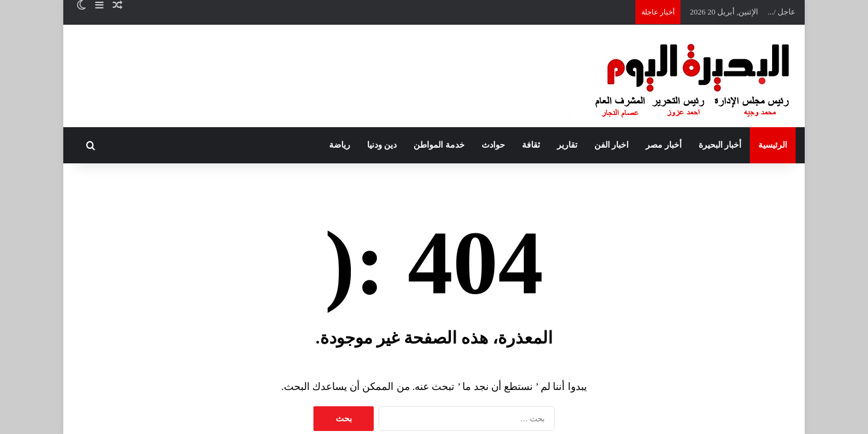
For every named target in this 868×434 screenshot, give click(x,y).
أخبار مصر (664, 145)
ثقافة (531, 145)
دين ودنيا (382, 145)
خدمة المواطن (439, 145)
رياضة (340, 145)
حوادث (493, 145)
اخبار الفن (612, 145)
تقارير (567, 145)
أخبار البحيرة (720, 145)
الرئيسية (773, 145)
